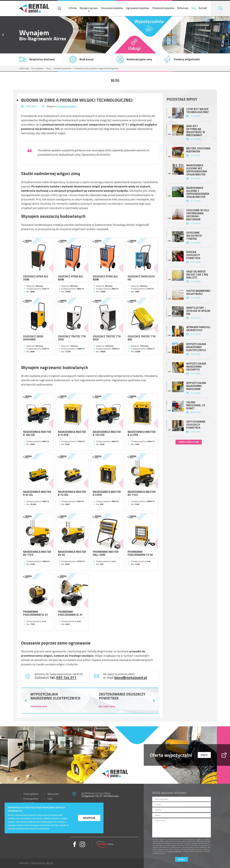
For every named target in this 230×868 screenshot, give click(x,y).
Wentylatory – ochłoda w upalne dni (198, 311)
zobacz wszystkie (189, 442)
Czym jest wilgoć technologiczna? (197, 110)
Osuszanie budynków (112, 8)
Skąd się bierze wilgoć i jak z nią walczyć (197, 274)
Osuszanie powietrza (62, 68)
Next (227, 35)
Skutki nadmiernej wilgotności (198, 292)
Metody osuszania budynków (198, 150)
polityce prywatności (174, 851)
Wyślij (181, 859)
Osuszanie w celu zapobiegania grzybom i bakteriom (198, 215)
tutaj (50, 822)
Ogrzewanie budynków (138, 8)
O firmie (73, 8)
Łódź (50, 799)
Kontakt (203, 8)
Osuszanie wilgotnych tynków (194, 236)
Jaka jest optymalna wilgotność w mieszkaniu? (196, 130)
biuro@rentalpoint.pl (131, 678)
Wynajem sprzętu (89, 8)
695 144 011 (66, 678)
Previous (3, 35)
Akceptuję (89, 818)
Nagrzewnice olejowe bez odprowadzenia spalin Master (197, 170)
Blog (194, 8)
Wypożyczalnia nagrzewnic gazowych (196, 367)
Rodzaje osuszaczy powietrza (193, 255)
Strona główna (37, 68)
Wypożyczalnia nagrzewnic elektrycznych (196, 347)
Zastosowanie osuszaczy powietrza (196, 425)
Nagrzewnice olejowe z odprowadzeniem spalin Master (198, 192)
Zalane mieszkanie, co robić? (196, 405)
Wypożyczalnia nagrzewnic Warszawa (196, 386)
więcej (204, 755)
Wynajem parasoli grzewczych (198, 329)
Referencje (183, 8)
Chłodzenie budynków (163, 8)
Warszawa (53, 794)
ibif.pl (50, 863)
